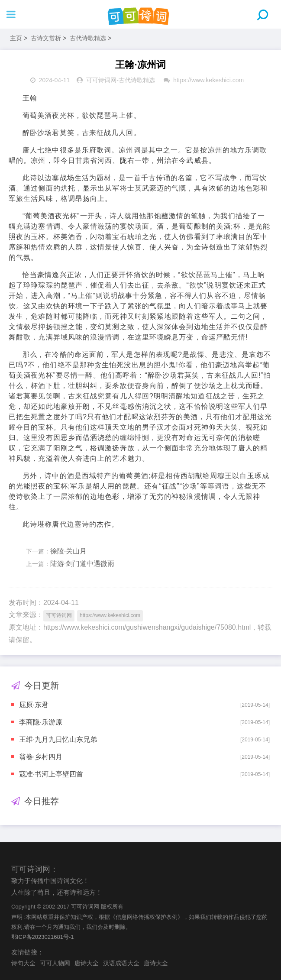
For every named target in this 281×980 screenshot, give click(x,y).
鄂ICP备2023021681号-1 (43, 937)
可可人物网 (55, 963)
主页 (16, 38)
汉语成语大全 (121, 963)
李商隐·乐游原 (41, 722)
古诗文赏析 (46, 38)
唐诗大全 (87, 963)
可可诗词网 (101, 80)
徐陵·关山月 (68, 551)
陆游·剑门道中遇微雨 (82, 564)
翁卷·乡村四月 (41, 757)
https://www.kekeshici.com (208, 80)
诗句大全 (23, 963)
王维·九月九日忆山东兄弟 (58, 739)
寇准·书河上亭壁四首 (51, 774)
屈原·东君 (34, 705)
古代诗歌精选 (88, 38)
